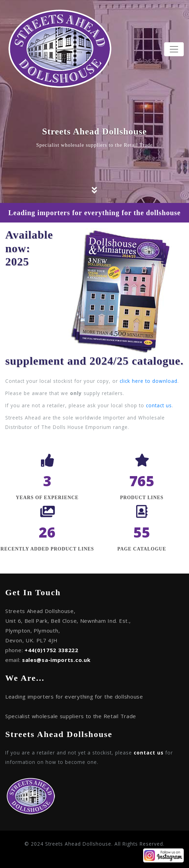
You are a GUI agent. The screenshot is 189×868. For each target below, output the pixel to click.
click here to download (149, 381)
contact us (159, 405)
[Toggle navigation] (174, 49)
